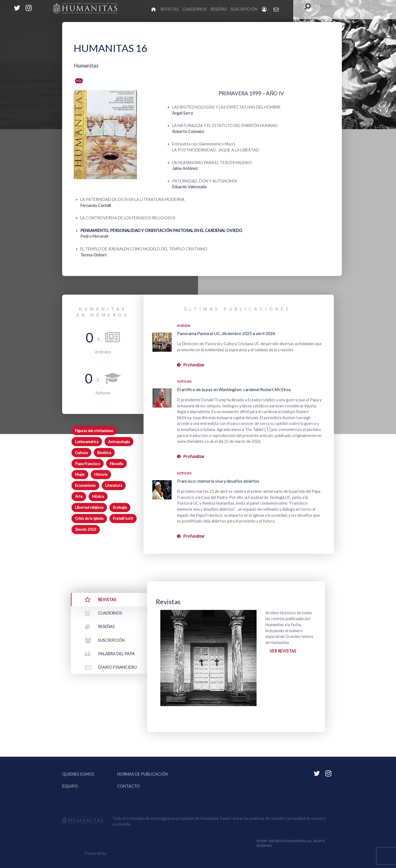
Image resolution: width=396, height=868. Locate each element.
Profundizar (194, 365)
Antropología (119, 442)
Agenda (184, 326)
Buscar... (305, 3)
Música (98, 496)
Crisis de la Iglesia (89, 518)
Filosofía (116, 464)
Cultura (81, 453)
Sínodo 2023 (86, 529)
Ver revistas (283, 651)
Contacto (128, 786)
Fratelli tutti (123, 518)
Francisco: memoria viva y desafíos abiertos (218, 481)
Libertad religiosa (89, 507)
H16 (79, 81)
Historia (101, 474)
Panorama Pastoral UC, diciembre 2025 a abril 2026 (226, 333)
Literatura (114, 485)
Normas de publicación (142, 774)
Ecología (120, 507)
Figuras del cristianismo (94, 431)
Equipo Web (129, 853)
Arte (79, 496)
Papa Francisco (88, 464)
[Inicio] (154, 9)
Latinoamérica (87, 442)
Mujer (80, 474)
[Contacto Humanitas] (277, 9)
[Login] (265, 9)
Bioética (104, 453)
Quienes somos (78, 774)
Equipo (70, 786)
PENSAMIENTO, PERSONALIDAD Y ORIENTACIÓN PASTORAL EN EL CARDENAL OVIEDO (161, 230)
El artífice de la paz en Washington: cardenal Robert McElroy (234, 389)
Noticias (184, 381)
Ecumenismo (85, 485)
